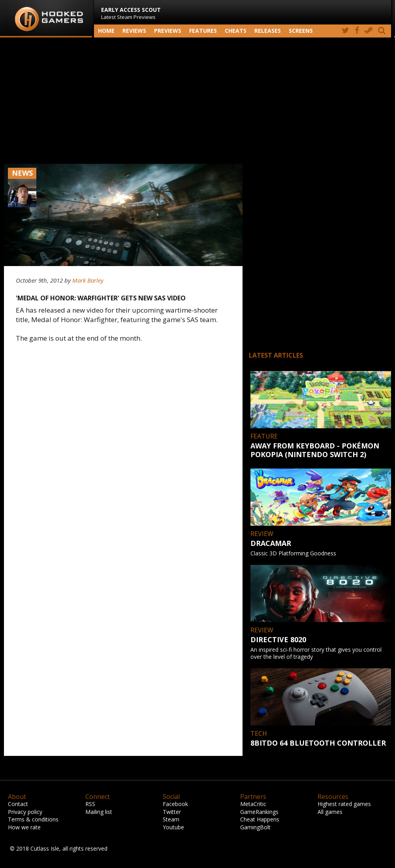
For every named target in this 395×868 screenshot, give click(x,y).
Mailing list (99, 812)
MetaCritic (253, 804)
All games (330, 812)
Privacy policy (25, 812)
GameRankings (259, 812)
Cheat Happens (260, 819)
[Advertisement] (197, 101)
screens (301, 31)
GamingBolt (255, 827)
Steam (171, 819)
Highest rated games (344, 804)
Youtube (173, 827)
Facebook (175, 804)
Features (203, 31)
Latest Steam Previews (131, 13)
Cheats (236, 31)
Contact (18, 804)
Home (106, 31)
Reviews (134, 31)
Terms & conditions (33, 819)
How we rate (24, 827)
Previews (168, 31)
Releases (268, 31)
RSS (90, 804)
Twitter (172, 812)
